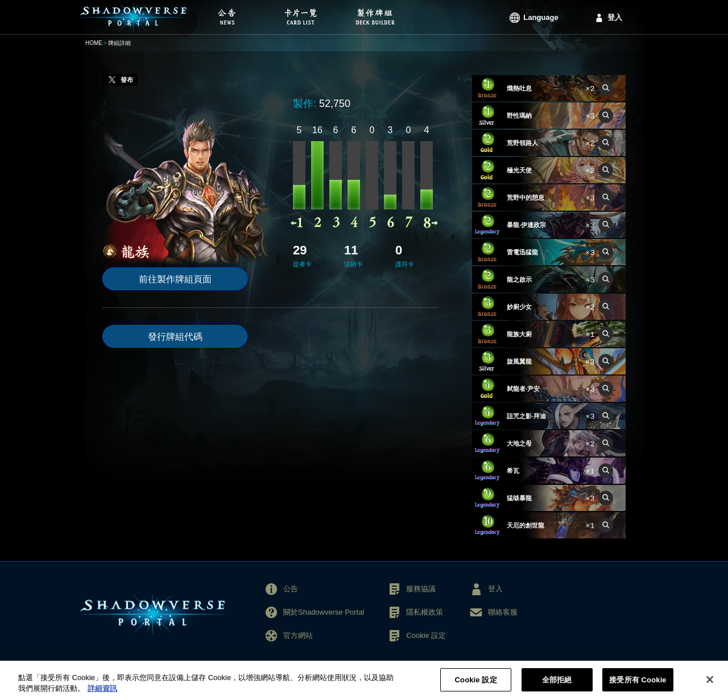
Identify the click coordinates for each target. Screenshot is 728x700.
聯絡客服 (503, 612)
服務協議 (421, 589)
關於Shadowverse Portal (324, 612)
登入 (615, 17)
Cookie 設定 (426, 635)
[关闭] (710, 685)
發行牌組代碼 (175, 337)
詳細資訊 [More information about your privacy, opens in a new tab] (102, 694)
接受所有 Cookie (638, 685)
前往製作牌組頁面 (175, 279)
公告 (291, 589)
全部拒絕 (557, 685)
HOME (94, 43)
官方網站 (298, 635)
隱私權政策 (425, 612)
